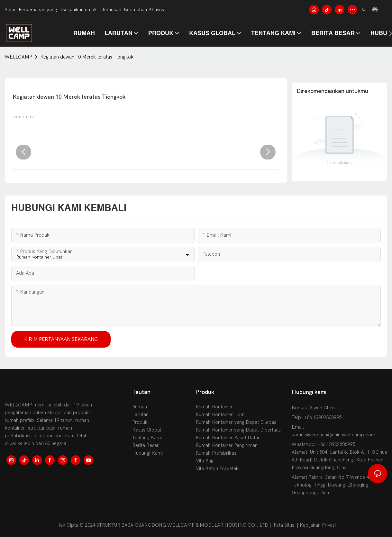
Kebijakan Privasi (318, 525)
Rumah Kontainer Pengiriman (227, 445)
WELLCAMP (18, 57)
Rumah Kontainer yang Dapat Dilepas (236, 422)
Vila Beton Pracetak (217, 469)
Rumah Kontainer (214, 407)
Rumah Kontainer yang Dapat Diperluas (238, 430)
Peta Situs (284, 525)
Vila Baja (205, 461)
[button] (390, 33)
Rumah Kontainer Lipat (220, 414)
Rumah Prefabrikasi (217, 453)
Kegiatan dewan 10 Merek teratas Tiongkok (87, 57)
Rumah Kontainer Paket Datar (228, 438)
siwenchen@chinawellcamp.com (340, 435)
